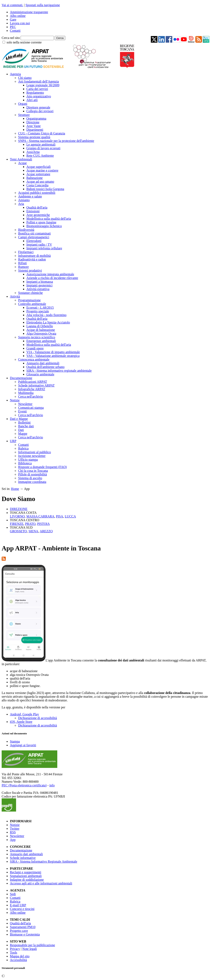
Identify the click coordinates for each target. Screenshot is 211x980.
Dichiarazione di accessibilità (38, 718)
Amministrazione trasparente (29, 12)
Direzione (33, 122)
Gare (13, 19)
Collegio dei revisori (40, 111)
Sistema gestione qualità (34, 137)
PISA (60, 516)
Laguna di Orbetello (40, 326)
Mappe (23, 434)
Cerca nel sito (11, 38)
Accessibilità (18, 960)
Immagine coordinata (32, 482)
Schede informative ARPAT (36, 385)
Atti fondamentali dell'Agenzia (38, 81)
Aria (21, 204)
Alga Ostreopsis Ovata (41, 333)
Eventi (22, 411)
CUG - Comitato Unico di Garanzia (42, 133)
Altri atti (32, 100)
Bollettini (24, 422)
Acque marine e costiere (42, 170)
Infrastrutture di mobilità (34, 256)
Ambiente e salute (30, 196)
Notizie (15, 400)
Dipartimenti (35, 130)
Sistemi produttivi (30, 270)
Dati (21, 430)
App (13, 840)
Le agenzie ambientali (41, 144)
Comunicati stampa (31, 408)
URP (13, 441)
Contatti (15, 31)
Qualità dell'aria (37, 207)
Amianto (24, 200)
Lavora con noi (20, 23)
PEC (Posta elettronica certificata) (24, 785)
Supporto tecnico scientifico (37, 337)
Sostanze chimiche (30, 293)
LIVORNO (17, 516)
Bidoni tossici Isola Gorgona (45, 189)
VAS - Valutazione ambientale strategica (53, 356)
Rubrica (23, 448)
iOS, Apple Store (21, 722)
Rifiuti (22, 263)
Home (15, 489)
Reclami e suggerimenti (26, 872)
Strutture (24, 115)
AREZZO (46, 531)
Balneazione (35, 178)
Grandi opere (35, 348)
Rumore (23, 267)
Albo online (18, 16)
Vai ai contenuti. (12, 5)
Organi (23, 104)
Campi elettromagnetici (34, 237)
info (52, 785)
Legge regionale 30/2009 (43, 85)
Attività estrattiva (38, 289)
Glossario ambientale (40, 374)
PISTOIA (43, 524)
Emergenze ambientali (41, 341)
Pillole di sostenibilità (33, 474)
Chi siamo (25, 78)
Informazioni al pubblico (35, 452)
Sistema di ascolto (30, 478)
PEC (13, 27)
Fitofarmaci (26, 252)
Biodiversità (26, 230)
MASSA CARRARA (40, 516)
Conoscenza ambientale (34, 359)
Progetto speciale (38, 311)
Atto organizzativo (39, 96)
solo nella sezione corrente (24, 42)
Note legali (30, 949)
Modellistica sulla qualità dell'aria (49, 219)
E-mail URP (18, 905)
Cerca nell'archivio (31, 397)
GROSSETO (18, 531)
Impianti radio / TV (39, 245)
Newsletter (25, 404)
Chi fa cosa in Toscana (33, 471)
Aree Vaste (33, 126)
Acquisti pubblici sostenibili (37, 193)
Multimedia (26, 393)
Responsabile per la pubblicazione (32, 945)
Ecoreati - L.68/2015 (40, 308)
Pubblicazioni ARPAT (33, 382)
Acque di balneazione (41, 330)
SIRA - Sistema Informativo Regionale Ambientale (44, 861)
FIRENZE (17, 524)
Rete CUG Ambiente (40, 156)
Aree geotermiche (38, 215)
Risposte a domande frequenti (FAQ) (42, 467)
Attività (15, 296)
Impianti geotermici (39, 285)
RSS (13, 832)
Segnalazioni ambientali (26, 876)
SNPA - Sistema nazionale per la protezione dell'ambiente (56, 141)
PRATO (30, 524)
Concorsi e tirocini (22, 909)
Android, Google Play (24, 714)
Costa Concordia (37, 185)
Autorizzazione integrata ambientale (50, 274)
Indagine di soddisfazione (27, 880)
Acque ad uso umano (40, 182)
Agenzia (15, 74)
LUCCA (70, 516)
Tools (13, 953)
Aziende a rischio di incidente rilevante (52, 278)
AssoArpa (33, 152)
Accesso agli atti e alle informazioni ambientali (41, 883)
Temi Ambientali (21, 159)
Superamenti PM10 (23, 927)
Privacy (15, 949)
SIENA (33, 531)
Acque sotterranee (38, 174)
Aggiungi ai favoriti (23, 745)
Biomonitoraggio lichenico (44, 226)
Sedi (13, 894)
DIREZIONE (19, 509)
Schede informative (23, 858)
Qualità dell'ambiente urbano (45, 367)
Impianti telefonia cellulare (44, 248)
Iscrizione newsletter (32, 456)
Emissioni (33, 211)
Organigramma (36, 119)
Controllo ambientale (32, 304)
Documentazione (21, 378)
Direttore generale (38, 107)
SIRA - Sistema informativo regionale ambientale (59, 371)
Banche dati (26, 426)
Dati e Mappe (19, 419)
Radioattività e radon (32, 259)
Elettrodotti (34, 241)
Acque (22, 163)
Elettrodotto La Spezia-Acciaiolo (48, 322)
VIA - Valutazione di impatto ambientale (53, 352)
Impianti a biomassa (40, 282)
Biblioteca (25, 463)
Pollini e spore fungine (41, 222)
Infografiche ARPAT (32, 389)
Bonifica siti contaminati (34, 233)
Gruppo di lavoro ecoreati (43, 148)
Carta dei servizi (37, 89)
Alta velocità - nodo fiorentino (46, 315)
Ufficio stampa (28, 460)
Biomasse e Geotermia (25, 934)
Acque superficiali (39, 167)
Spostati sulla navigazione (43, 5)
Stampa (15, 741)
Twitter (15, 829)
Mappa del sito (20, 956)
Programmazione (29, 300)
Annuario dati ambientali (43, 363)
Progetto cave (19, 931)
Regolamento (35, 93)
